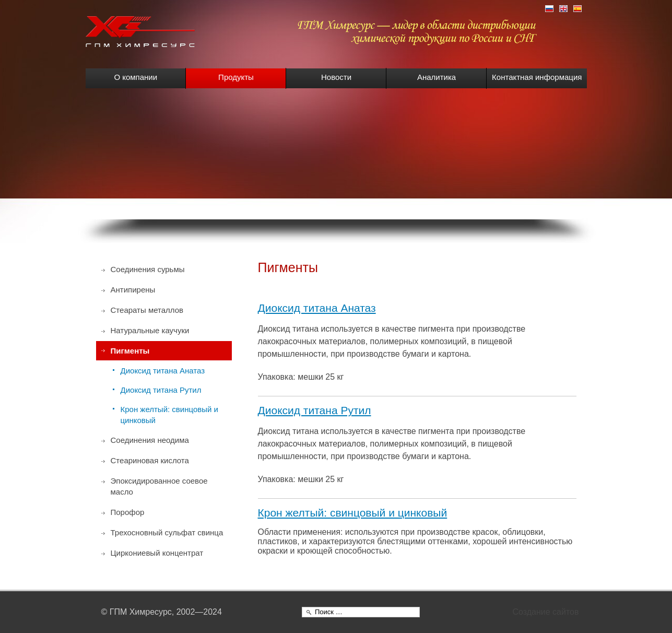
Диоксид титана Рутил (315, 410)
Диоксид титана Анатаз (317, 308)
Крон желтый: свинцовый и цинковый (353, 513)
